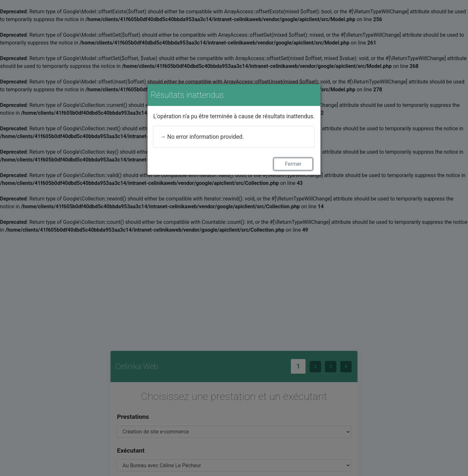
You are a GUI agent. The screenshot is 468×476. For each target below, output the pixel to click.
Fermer (293, 164)
